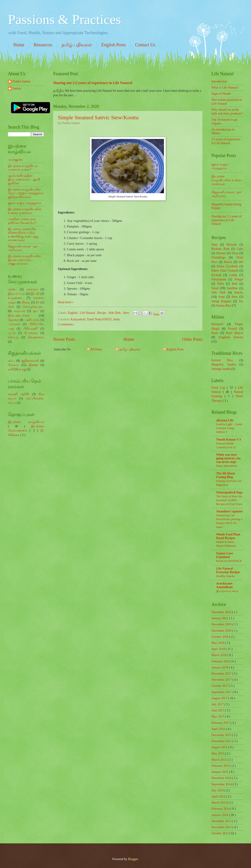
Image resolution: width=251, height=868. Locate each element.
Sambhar (232, 288)
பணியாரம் (32, 320)
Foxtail (233, 329)
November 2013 (222, 827)
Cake (240, 249)
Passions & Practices (64, 19)
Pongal (239, 279)
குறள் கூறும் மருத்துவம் (25, 203)
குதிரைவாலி (30, 361)
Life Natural (88, 313)
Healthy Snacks (225, 576)
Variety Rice (224, 306)
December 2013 (222, 821)
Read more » (66, 302)
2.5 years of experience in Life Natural (226, 141)
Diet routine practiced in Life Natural (227, 102)
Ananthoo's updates (229, 511)
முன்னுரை (15, 160)
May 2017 (218, 717)
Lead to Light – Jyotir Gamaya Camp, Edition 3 (229, 428)
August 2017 (220, 698)
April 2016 (219, 729)
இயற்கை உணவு (227, 591)
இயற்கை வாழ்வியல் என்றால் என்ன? (23, 168)
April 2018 (219, 649)
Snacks (239, 292)
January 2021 (220, 618)
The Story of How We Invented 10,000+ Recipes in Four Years (229, 500)
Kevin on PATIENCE (229, 561)
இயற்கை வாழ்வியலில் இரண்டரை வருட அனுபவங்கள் (24, 260)
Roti (234, 284)
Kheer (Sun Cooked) (225, 271)
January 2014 (220, 815)
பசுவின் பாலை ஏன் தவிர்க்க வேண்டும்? (22, 221)
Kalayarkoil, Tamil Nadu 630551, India (95, 319)
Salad (215, 288)
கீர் (38, 302)
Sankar (17, 88)
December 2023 (222, 612)
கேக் (11, 307)
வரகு (22, 369)
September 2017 (222, 692)
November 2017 (222, 680)
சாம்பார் (19, 311)
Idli (241, 262)
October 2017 (220, 686)
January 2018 (220, 667)
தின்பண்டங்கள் (19, 316)
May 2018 (218, 643)
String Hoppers (221, 301)
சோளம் (13, 365)
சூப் (36, 311)
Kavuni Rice (222, 360)
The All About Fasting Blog (226, 475)
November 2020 (222, 624)
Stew (127, 313)
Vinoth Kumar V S (229, 440)
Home (19, 45)
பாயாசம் (14, 324)
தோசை (13, 320)
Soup (221, 297)
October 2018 (220, 637)
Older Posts (192, 339)
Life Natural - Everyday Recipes (228, 570)
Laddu (233, 275)
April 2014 (219, 796)
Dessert (221, 253)
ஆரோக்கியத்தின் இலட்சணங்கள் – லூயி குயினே (24, 179)
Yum (157, 314)
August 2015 (220, 747)
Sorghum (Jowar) (231, 337)
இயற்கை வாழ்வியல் (26, 422)
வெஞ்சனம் (36, 337)
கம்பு (11, 361)
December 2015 (222, 735)
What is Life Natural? (225, 88)
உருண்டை (16, 298)
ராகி (11, 369)
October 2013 (220, 833)
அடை (12, 289)
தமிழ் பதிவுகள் (77, 45)
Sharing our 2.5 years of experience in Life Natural (93, 83)
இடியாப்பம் (16, 294)
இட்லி (35, 294)
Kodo (215, 333)
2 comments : (66, 324)
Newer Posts (64, 339)
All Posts (94, 349)
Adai (214, 245)
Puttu (221, 284)
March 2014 (219, 803)
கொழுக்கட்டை (33, 307)
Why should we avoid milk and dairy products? (227, 112)
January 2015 (220, 772)
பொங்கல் (31, 333)
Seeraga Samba (221, 369)
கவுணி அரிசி (18, 394)
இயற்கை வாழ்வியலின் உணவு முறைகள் (25, 211)
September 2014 (222, 784)
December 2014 (222, 778)
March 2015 (219, 760)
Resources (43, 45)
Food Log (219, 388)
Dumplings (218, 257)
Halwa (228, 262)
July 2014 (218, 790)
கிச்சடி (26, 302)
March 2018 (219, 655)
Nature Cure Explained (225, 555)
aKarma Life (225, 420)
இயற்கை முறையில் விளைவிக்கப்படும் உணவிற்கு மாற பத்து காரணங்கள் (23, 235)
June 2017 (218, 710)
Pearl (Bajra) (234, 333)
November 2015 (222, 741)
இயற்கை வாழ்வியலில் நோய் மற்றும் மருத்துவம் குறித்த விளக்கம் (26, 193)
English (73, 313)
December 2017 (222, 674)
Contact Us (145, 45)
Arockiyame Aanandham (224, 585)
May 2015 (218, 754)
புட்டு (12, 333)
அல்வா (32, 289)
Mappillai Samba (224, 365)
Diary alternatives (227, 466)
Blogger (133, 859)
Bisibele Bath (220, 249)
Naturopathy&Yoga (229, 492)
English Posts (114, 45)
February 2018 (221, 661)
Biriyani (232, 245)
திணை (33, 365)
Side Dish (115, 313)
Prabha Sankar (21, 81)
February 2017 (221, 723)
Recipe (102, 313)
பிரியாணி (30, 329)
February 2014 (221, 809)
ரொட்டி (13, 337)
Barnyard (217, 324)
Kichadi (216, 275)
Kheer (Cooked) (227, 266)
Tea (241, 301)
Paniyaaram (219, 279)
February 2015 (221, 766)
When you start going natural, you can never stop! (228, 458)
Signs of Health (221, 94)
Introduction (219, 81)
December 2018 (222, 631)
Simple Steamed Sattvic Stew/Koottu (98, 117)
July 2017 (218, 704)
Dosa (235, 253)
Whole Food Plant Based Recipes (228, 536)
